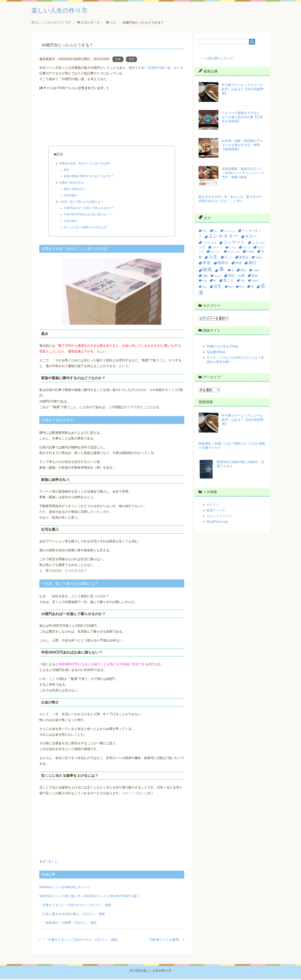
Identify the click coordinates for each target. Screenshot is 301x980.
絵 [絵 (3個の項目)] (215, 282)
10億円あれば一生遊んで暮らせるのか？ (89, 209)
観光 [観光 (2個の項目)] (231, 288)
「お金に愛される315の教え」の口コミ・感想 (72, 915)
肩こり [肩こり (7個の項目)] (229, 281)
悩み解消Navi (216, 353)
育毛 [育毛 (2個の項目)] (243, 282)
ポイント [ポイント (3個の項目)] (216, 253)
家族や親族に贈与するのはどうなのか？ (89, 177)
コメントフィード (219, 517)
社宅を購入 (71, 196)
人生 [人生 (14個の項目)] (213, 258)
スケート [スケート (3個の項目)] (217, 248)
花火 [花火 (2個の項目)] (205, 288)
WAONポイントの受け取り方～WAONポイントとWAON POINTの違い (89, 897)
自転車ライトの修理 (164, 941)
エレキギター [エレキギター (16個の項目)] (223, 237)
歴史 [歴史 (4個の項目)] (243, 271)
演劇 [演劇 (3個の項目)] (205, 277)
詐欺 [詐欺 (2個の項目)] (242, 288)
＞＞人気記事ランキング (216, 59)
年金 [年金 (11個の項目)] (207, 264)
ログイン (213, 506)
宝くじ (53, 863)
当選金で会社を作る (71, 184)
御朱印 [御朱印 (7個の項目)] (223, 264)
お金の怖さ (71, 222)
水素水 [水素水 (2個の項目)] (256, 271)
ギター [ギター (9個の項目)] (251, 237)
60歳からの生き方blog (222, 347)
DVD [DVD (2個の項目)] (205, 232)
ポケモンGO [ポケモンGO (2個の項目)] (234, 253)
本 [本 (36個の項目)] (222, 270)
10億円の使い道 (159, 69)
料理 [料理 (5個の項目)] (238, 264)
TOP (53, 23)
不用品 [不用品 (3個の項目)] (250, 253)
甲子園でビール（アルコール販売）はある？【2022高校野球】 (243, 90)
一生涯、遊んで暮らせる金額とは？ (81, 203)
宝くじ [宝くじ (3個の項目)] (228, 258)
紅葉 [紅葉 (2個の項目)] (205, 282)
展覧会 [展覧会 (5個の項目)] (244, 258)
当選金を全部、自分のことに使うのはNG (84, 164)
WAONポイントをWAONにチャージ (65, 888)
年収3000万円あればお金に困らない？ (88, 215)
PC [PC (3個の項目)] (216, 232)
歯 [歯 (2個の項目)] (233, 271)
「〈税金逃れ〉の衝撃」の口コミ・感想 (68, 924)
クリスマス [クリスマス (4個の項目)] (209, 244)
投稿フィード (216, 511)
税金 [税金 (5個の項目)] (255, 277)
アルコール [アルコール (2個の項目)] (230, 232)
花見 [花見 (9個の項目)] (218, 287)
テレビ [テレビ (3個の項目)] (246, 248)
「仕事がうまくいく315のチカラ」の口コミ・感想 (75, 906)
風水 (67, 171)
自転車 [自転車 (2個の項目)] (255, 282)
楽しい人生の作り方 (64, 11)
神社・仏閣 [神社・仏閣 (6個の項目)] (236, 277)
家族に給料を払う (75, 190)
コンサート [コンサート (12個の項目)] (234, 243)
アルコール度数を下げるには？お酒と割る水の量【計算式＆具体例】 (242, 118)
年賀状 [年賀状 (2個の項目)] (259, 258)
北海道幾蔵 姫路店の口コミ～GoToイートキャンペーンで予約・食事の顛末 (243, 174)
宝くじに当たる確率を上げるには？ (86, 228)
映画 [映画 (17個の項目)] (207, 270)
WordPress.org (217, 523)
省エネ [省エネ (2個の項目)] (218, 277)
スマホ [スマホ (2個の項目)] (233, 249)
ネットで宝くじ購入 (139, 794)
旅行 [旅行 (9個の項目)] (252, 264)
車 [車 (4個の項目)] (252, 288)
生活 (131, 60)
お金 (118, 60)
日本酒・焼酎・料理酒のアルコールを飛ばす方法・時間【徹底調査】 (242, 146)
